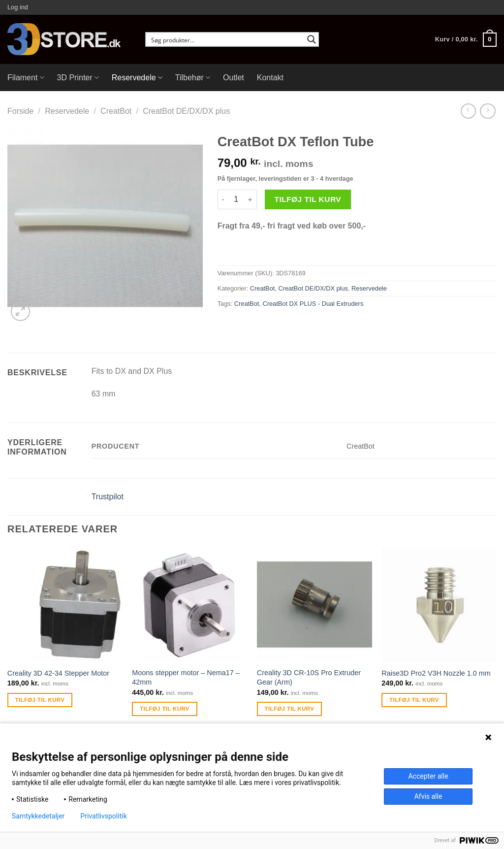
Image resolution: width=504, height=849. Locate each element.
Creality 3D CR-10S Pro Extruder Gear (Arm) (309, 677)
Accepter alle (428, 776)
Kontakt (270, 78)
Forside (20, 111)
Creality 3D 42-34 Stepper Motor (58, 673)
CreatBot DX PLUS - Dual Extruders (313, 304)
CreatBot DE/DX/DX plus (186, 111)
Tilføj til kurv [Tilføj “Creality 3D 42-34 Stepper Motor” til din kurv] (40, 700)
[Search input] (226, 39)
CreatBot (116, 111)
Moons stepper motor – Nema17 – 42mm (186, 677)
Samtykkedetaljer (38, 816)
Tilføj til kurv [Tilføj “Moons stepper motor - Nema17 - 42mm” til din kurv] (165, 709)
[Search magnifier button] (312, 39)
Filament (26, 78)
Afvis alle (428, 796)
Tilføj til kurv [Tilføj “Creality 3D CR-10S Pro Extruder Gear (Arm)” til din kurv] (290, 709)
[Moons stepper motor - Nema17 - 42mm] (189, 605)
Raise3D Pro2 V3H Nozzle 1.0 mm (436, 673)
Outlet (234, 78)
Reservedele (137, 78)
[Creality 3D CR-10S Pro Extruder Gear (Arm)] (315, 605)
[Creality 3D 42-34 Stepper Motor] (65, 605)
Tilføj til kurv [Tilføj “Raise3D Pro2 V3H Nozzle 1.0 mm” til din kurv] (414, 700)
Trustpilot (108, 497)
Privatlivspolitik (103, 816)
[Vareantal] (236, 199)
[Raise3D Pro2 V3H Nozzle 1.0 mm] (439, 605)
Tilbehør (193, 78)
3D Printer (78, 78)
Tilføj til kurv (308, 199)
